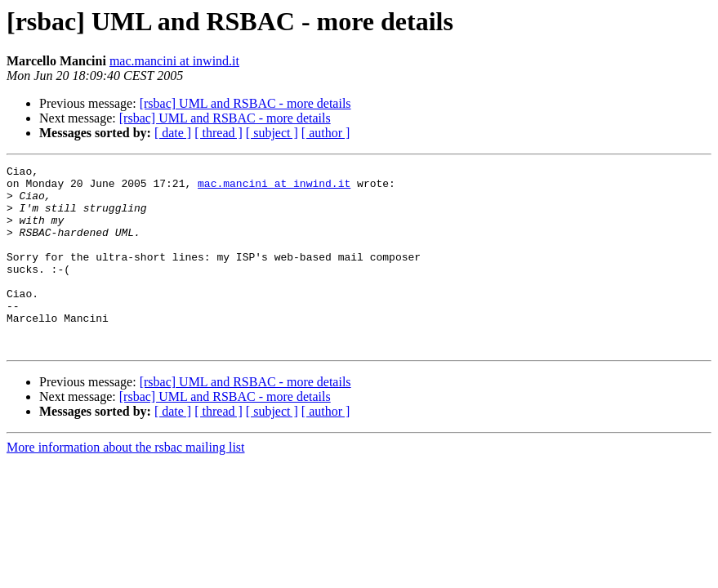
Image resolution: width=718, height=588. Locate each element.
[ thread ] (219, 133)
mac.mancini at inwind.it (174, 61)
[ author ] (326, 133)
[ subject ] (272, 133)
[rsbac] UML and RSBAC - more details (245, 103)
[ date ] (173, 133)
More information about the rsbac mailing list (126, 484)
